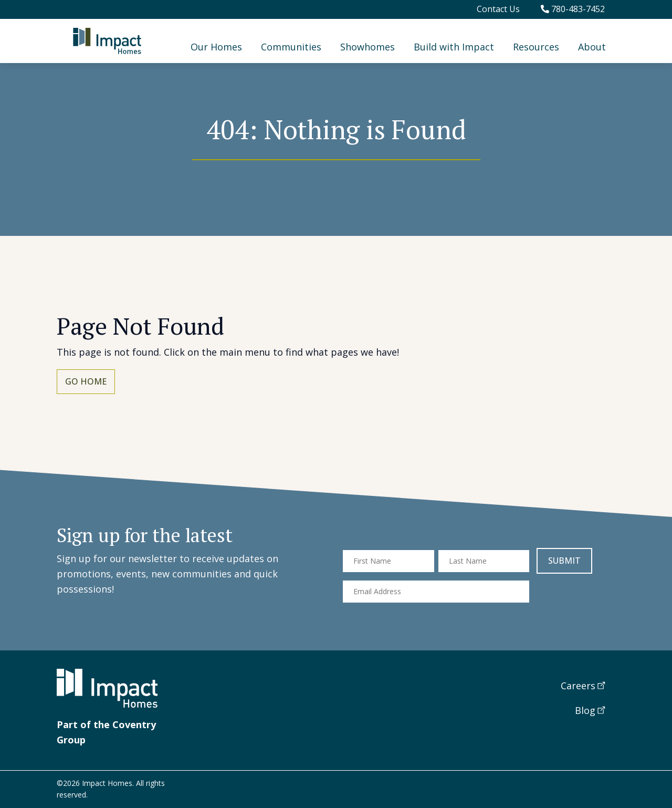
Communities (291, 47)
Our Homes (216, 47)
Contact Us (498, 9)
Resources (536, 47)
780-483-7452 (573, 9)
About (592, 47)
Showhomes (367, 47)
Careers (578, 686)
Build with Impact (454, 47)
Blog (585, 710)
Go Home (86, 381)
